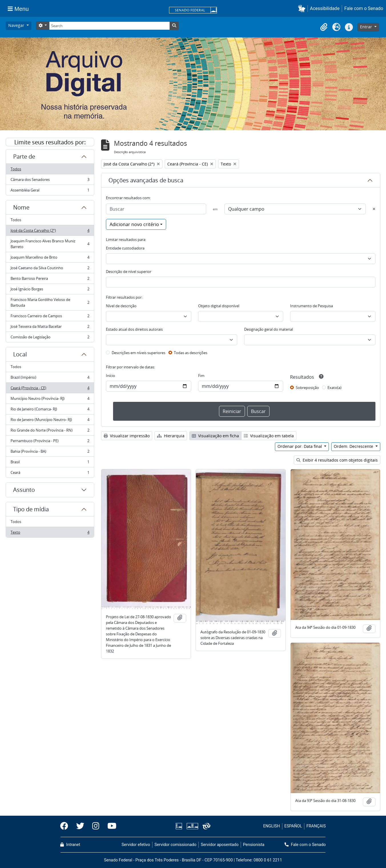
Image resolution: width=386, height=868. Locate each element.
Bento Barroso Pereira (50, 280)
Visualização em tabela (269, 436)
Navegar (17, 25)
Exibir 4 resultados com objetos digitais (337, 460)
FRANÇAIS (316, 826)
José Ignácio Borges (50, 290)
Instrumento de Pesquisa (311, 306)
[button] (303, 8)
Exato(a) (334, 388)
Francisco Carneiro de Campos (50, 317)
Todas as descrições (191, 353)
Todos (16, 169)
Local (20, 354)
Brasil (50, 463)
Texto (50, 533)
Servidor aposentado (220, 845)
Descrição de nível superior (129, 272)
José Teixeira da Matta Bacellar (50, 328)
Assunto (24, 490)
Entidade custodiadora (125, 248)
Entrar (367, 27)
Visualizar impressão (127, 436)
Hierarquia (171, 436)
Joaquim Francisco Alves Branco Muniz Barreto (50, 244)
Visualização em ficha (215, 436)
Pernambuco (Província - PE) (50, 442)
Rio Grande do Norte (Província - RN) (50, 431)
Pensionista (254, 845)
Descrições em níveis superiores (138, 353)
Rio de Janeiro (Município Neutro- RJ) (50, 421)
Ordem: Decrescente (354, 446)
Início (110, 376)
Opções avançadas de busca (146, 180)
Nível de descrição (121, 306)
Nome (21, 207)
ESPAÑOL (293, 826)
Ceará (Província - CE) (50, 389)
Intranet (70, 845)
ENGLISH (272, 826)
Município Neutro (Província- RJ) (50, 400)
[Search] (109, 26)
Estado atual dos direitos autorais (134, 329)
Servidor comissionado (175, 845)
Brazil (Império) (50, 379)
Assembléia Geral (50, 191)
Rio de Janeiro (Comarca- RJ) (50, 410)
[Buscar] (156, 209)
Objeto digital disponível (219, 306)
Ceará (50, 474)
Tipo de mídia (31, 509)
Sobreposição (307, 388)
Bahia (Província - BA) (50, 453)
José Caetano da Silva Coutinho (50, 269)
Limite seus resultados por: (50, 142)
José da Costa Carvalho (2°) (50, 232)
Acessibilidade (325, 8)
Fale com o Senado (364, 8)
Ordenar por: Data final (300, 446)
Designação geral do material (269, 329)
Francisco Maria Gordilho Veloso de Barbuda (50, 302)
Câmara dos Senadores (50, 181)
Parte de (24, 156)
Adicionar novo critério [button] (134, 224)
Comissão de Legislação (50, 338)
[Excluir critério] (374, 209)
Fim (201, 376)
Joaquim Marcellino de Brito (50, 259)
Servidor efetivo (136, 845)
